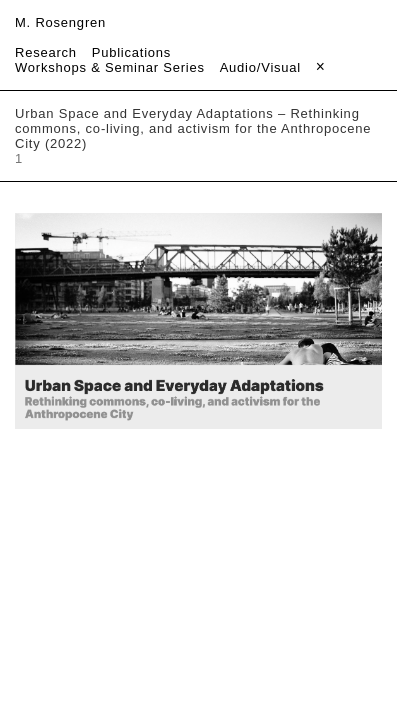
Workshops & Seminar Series (110, 67)
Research (46, 52)
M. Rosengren (60, 22)
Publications (131, 52)
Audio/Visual (260, 67)
